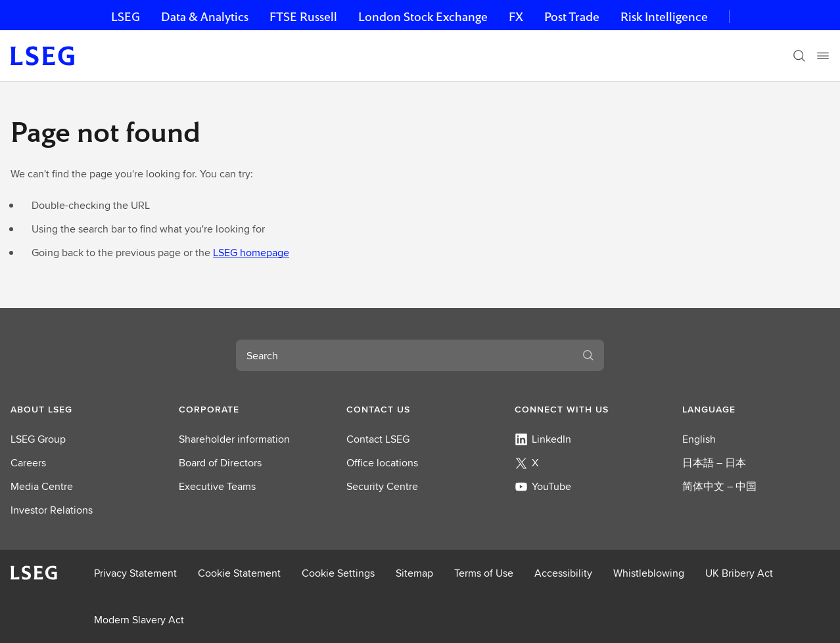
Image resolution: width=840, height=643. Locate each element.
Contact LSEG (378, 439)
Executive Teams (217, 486)
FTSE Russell (303, 17)
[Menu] (823, 56)
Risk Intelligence (664, 17)
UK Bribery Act (739, 573)
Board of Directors (220, 463)
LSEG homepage (251, 253)
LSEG (126, 17)
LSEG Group (38, 439)
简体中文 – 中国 (719, 486)
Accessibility (563, 573)
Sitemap (414, 573)
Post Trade (572, 17)
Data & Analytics (205, 17)
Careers (28, 463)
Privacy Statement (135, 573)
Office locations (382, 463)
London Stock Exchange (423, 17)
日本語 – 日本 (714, 463)
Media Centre (42, 486)
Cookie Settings (338, 573)
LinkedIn (543, 439)
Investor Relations (52, 510)
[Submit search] (588, 355)
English (699, 439)
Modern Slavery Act (139, 620)
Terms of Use (484, 573)
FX (516, 17)
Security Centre (382, 486)
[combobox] (404, 355)
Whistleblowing (649, 573)
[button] (84, 409)
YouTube (543, 486)
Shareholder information (234, 439)
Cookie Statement (239, 573)
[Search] (799, 56)
